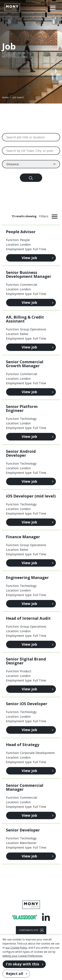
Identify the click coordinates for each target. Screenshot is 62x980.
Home (5, 97)
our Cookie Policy (16, 948)
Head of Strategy (23, 744)
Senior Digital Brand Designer (26, 661)
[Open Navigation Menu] (53, 7)
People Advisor (21, 232)
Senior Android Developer (21, 453)
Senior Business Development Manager (29, 274)
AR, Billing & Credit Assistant (25, 319)
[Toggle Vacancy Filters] (50, 216)
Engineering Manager (27, 577)
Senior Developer (23, 830)
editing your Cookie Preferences (22, 956)
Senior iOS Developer (27, 704)
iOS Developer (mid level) (31, 496)
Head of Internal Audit (28, 618)
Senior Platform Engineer (22, 408)
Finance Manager (23, 537)
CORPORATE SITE (31, 930)
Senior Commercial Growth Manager (25, 364)
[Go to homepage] (12, 7)
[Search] (31, 178)
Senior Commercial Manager (25, 787)
